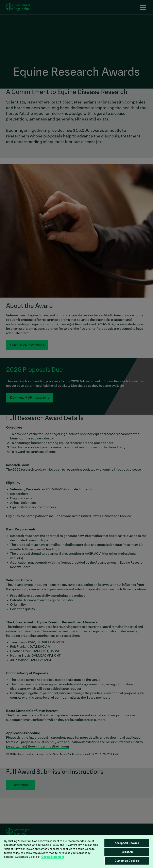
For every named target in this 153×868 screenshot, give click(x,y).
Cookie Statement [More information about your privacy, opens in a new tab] (53, 857)
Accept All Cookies (127, 843)
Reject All (127, 852)
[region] (76, 851)
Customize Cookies (127, 861)
